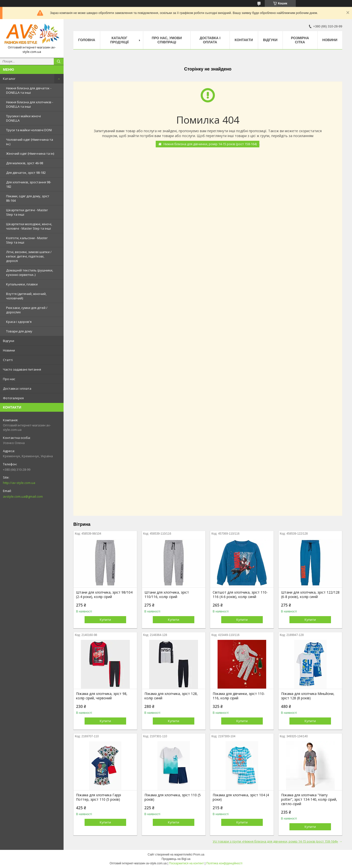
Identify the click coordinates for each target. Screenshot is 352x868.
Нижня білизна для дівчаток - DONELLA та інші (29, 90)
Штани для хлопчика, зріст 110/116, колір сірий (167, 595)
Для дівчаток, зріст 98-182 (26, 173)
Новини (9, 350)
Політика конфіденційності (224, 863)
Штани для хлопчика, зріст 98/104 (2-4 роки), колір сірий (104, 595)
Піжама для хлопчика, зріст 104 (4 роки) (241, 797)
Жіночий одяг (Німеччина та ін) (30, 153)
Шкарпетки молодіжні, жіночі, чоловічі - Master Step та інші (29, 226)
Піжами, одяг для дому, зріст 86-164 (28, 198)
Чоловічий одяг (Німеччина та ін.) (30, 142)
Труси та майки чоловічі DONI (29, 130)
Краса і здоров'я (19, 322)
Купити (105, 620)
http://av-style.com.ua (19, 483)
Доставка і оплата (17, 388)
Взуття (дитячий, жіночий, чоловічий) (26, 296)
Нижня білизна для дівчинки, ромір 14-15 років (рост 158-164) (210, 144)
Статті (8, 360)
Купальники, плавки (22, 284)
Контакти (244, 40)
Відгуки (9, 341)
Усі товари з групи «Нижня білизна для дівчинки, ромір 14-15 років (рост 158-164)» (275, 841)
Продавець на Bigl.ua (176, 859)
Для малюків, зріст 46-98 (25, 163)
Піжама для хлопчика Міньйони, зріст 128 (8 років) (308, 696)
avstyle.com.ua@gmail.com (23, 496)
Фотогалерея (13, 398)
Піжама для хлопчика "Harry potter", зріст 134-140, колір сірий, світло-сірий (309, 799)
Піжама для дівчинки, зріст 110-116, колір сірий (239, 696)
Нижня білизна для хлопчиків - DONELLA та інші (30, 104)
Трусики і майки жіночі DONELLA (23, 118)
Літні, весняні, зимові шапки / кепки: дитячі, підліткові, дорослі (29, 256)
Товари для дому (19, 331)
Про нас (9, 379)
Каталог (9, 79)
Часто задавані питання (22, 369)
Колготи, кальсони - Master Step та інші (27, 240)
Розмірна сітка (300, 40)
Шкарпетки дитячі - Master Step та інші (27, 212)
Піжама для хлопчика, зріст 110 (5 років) (173, 797)
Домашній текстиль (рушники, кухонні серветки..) (30, 272)
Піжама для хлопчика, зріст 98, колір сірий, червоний (102, 696)
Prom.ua (199, 855)
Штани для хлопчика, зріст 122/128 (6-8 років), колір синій (310, 595)
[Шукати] (59, 61)
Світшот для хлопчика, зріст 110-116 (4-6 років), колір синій (240, 595)
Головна (87, 40)
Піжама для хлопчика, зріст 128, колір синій (171, 696)
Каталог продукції (119, 40)
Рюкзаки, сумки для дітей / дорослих (27, 310)
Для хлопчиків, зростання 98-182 (29, 184)
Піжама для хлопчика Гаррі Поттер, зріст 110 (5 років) (99, 797)
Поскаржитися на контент (187, 863)
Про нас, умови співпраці (167, 40)
